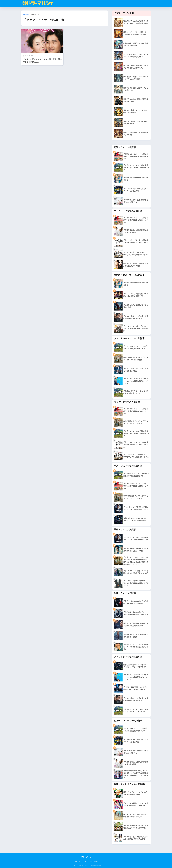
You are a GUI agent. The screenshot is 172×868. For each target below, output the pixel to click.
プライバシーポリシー (90, 862)
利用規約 (77, 862)
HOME (86, 857)
